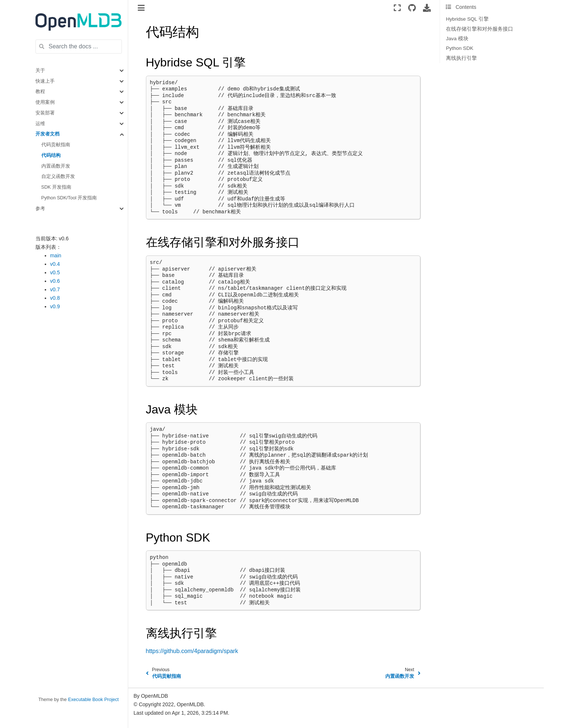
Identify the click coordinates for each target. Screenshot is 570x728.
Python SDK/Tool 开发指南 (69, 198)
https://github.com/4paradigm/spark (192, 651)
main (56, 255)
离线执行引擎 (461, 58)
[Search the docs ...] (79, 47)
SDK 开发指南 (56, 187)
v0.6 (55, 281)
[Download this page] (427, 8)
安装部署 (45, 113)
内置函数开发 (56, 166)
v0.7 (55, 289)
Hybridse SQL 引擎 (467, 19)
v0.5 (55, 272)
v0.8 (55, 298)
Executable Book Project (93, 700)
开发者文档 (47, 134)
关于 (40, 71)
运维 (40, 124)
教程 (40, 92)
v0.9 (55, 306)
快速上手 (45, 81)
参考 (40, 209)
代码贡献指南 (56, 145)
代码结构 (51, 155)
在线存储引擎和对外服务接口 (479, 29)
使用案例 (45, 102)
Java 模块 (457, 39)
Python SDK (460, 48)
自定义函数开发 (58, 176)
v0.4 (55, 264)
